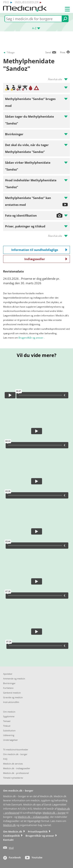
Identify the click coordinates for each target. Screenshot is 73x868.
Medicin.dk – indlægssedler (33, 817)
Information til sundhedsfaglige (39, 250)
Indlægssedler (46, 259)
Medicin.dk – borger (54, 813)
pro (6, 2)
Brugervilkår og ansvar (31, 338)
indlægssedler (27, 2)
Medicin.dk (9, 825)
